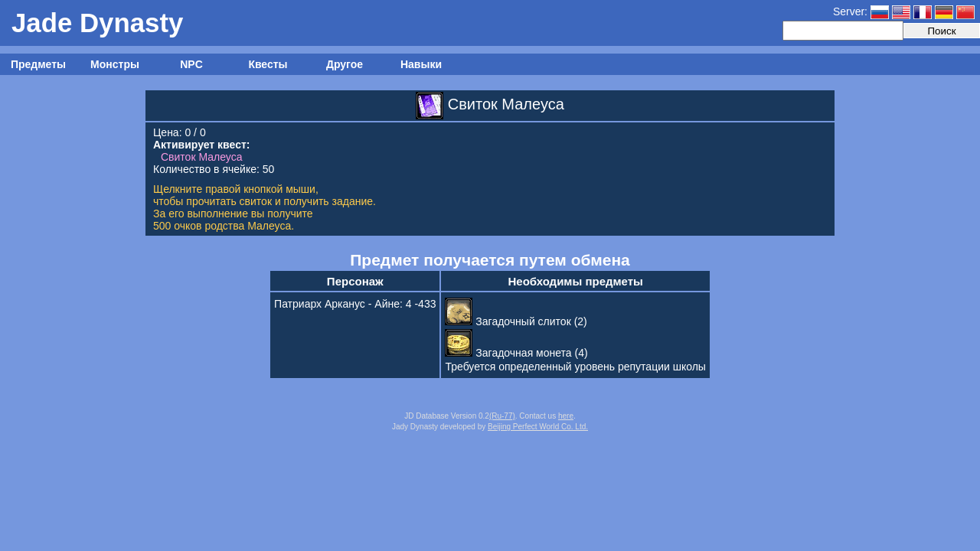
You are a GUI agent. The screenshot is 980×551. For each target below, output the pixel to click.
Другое (345, 64)
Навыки (421, 64)
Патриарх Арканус (320, 304)
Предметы (38, 64)
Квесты (268, 64)
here (566, 416)
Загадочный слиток (508, 321)
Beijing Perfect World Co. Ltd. (538, 427)
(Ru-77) (502, 416)
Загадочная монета (508, 353)
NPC (191, 64)
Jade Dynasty (97, 23)
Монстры (115, 64)
